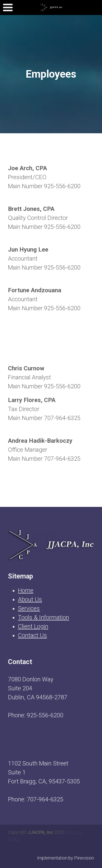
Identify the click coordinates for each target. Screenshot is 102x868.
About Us (30, 599)
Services (29, 608)
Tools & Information (44, 617)
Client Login (33, 626)
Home (26, 590)
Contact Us (32, 635)
